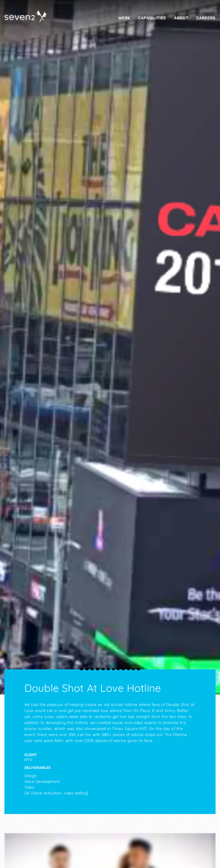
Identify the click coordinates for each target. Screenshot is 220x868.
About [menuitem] (181, 18)
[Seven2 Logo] (26, 17)
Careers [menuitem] (206, 18)
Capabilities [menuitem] (152, 18)
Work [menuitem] (124, 18)
